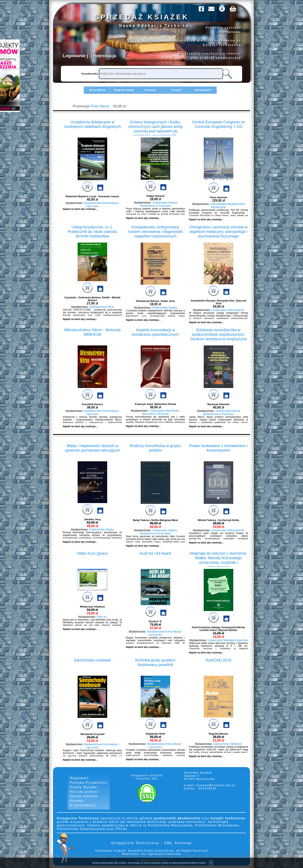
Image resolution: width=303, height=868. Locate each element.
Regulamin (79, 778)
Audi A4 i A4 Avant (156, 553)
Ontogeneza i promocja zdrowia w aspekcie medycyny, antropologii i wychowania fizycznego (218, 231)
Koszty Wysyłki (83, 786)
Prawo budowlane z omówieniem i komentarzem (218, 447)
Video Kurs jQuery (92, 553)
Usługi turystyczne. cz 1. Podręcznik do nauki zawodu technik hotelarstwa (92, 228)
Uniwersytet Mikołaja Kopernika (228, 640)
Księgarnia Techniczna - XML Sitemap (151, 841)
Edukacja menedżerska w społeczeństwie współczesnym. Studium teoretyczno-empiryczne (218, 334)
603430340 (207, 788)
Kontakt (77, 799)
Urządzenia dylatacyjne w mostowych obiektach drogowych (92, 123)
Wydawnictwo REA (102, 307)
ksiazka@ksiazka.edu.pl (216, 785)
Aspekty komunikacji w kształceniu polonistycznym (155, 332)
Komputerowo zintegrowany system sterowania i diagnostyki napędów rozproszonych (155, 231)
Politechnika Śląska (165, 307)
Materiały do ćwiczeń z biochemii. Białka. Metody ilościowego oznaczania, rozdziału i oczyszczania (218, 557)
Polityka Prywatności (89, 782)
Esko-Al (102, 617)
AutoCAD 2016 (218, 660)
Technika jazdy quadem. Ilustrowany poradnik (155, 662)
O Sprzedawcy (83, 804)
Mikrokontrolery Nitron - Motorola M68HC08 (92, 332)
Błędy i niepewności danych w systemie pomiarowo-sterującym (92, 447)
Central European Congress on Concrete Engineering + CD (218, 123)
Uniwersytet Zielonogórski (228, 310)
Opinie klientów (84, 795)
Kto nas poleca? (84, 791)
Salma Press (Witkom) (228, 744)
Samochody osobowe (92, 660)
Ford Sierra (100, 106)
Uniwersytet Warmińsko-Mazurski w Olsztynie (161, 412)
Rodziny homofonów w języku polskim (155, 447)
